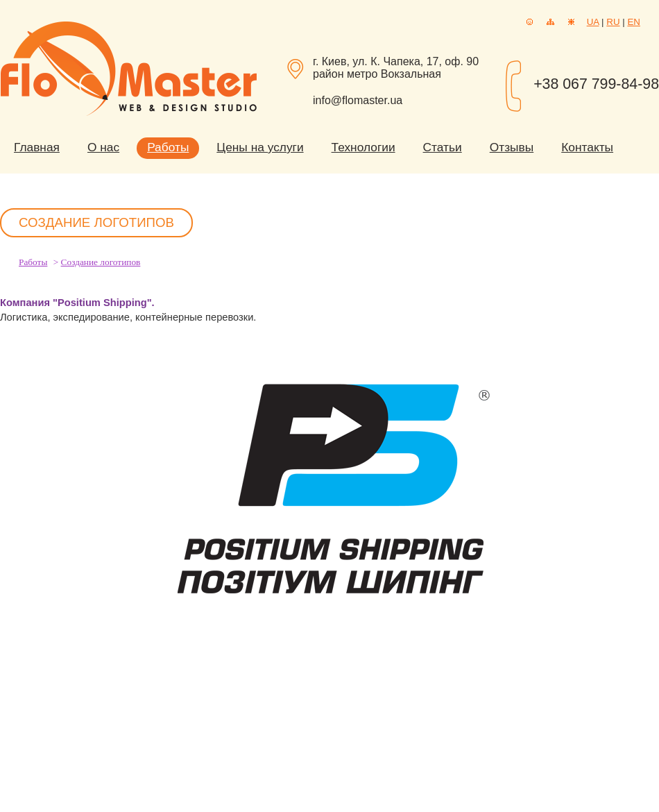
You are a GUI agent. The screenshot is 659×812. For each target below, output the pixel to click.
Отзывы (512, 147)
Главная (37, 147)
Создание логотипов (101, 262)
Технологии (363, 147)
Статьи (443, 147)
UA (593, 22)
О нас (103, 147)
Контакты (587, 147)
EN (634, 22)
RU (613, 22)
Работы (168, 147)
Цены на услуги (260, 147)
